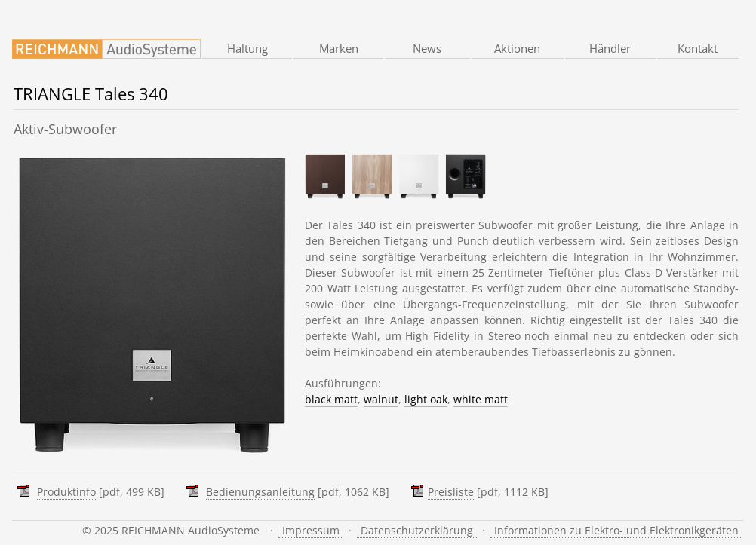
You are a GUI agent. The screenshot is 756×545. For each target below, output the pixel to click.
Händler (610, 48)
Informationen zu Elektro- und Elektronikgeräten (616, 530)
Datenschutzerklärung (417, 530)
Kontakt (698, 48)
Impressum (311, 530)
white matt (481, 399)
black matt (331, 399)
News (427, 48)
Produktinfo (66, 492)
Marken (339, 48)
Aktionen (517, 48)
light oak (426, 399)
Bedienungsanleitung (260, 492)
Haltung (247, 48)
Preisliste (451, 492)
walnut (381, 399)
